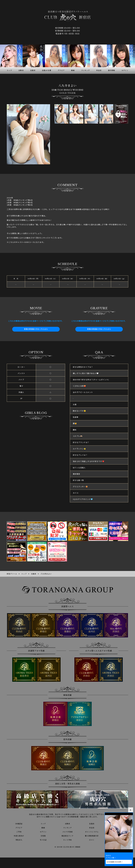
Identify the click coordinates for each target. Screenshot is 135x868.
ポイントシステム (92, 832)
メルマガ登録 (67, 832)
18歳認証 (19, 823)
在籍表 (92, 823)
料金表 (92, 828)
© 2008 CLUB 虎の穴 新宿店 (68, 847)
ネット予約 (67, 840)
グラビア (19, 828)
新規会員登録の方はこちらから (36, 329)
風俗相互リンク (67, 836)
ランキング (67, 828)
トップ (43, 823)
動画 (43, 828)
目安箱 (43, 836)
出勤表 (67, 823)
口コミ (92, 840)
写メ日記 (43, 840)
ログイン (43, 832)
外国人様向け (19, 836)
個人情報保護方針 (92, 836)
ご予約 (19, 832)
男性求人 (19, 840)
